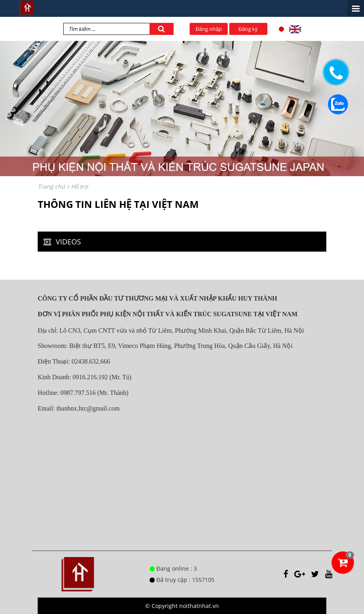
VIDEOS (61, 242)
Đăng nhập (209, 29)
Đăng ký (248, 29)
